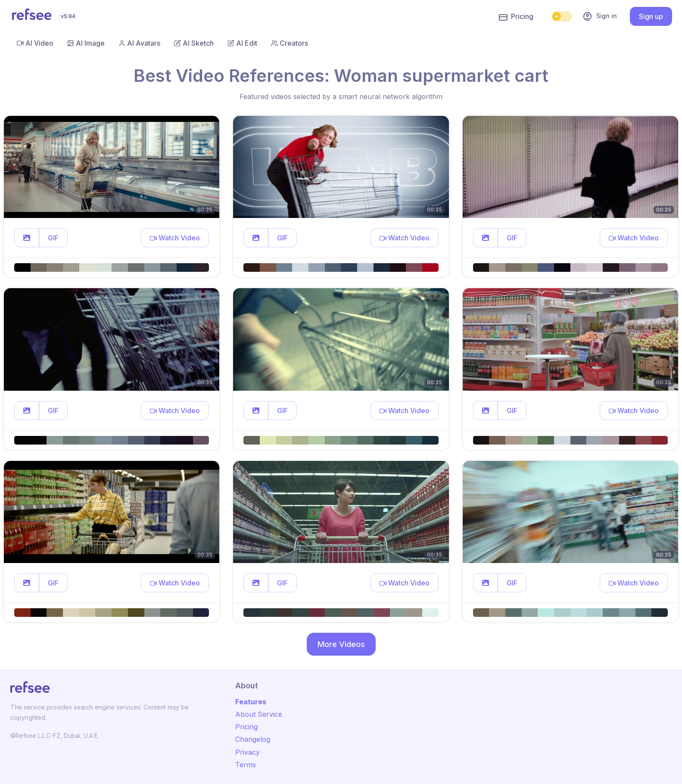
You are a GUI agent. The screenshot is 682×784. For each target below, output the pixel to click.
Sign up (651, 16)
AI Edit (242, 43)
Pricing (516, 17)
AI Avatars (139, 43)
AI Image (86, 43)
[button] (27, 238)
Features (251, 702)
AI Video (35, 43)
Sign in (600, 16)
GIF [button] (53, 238)
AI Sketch (194, 43)
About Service (259, 714)
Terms (246, 765)
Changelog (253, 739)
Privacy (248, 752)
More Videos (341, 644)
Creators (290, 43)
